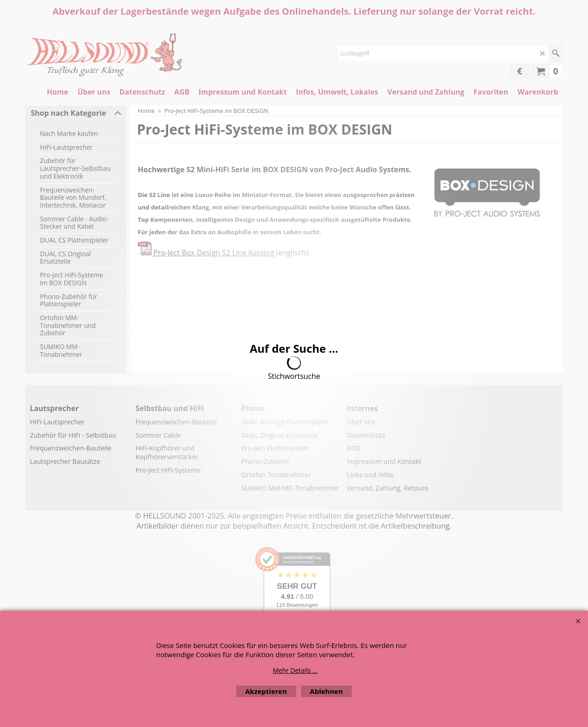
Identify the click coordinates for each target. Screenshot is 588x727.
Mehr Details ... (295, 670)
